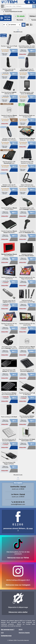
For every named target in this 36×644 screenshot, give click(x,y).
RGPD (21, 630)
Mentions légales (24, 633)
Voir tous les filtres (7, 18)
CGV (2, 633)
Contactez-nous (6, 636)
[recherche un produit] (17, 6)
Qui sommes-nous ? (8, 630)
